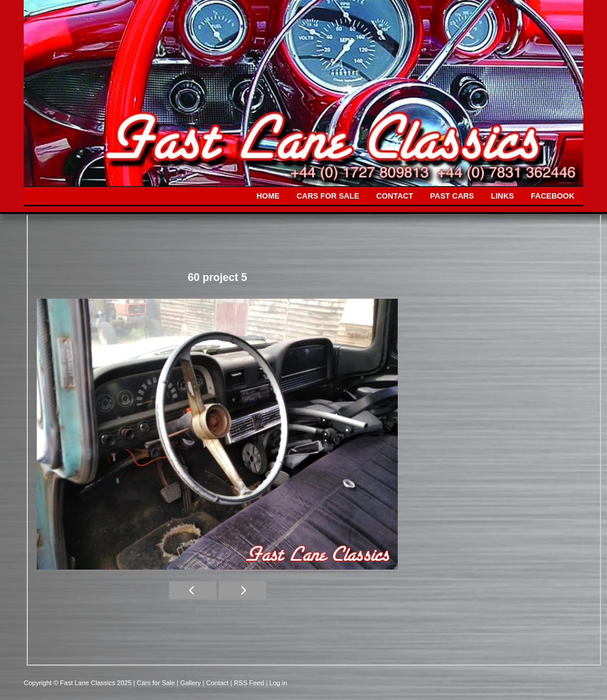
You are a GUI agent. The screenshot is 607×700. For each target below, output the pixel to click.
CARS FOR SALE (328, 196)
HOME (268, 196)
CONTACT (395, 196)
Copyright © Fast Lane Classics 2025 (79, 683)
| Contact (217, 683)
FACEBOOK (553, 196)
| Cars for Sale (155, 683)
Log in (278, 683)
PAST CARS (452, 196)
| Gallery (190, 683)
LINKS (502, 196)
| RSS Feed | (250, 683)
